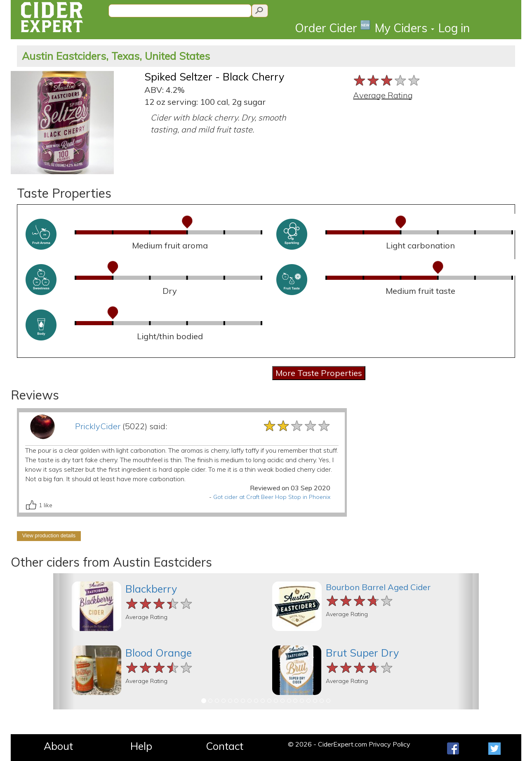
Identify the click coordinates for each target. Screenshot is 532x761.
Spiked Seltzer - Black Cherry (214, 77)
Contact (225, 746)
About (58, 746)
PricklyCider (98, 426)
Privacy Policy (390, 744)
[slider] (387, 80)
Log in (454, 28)
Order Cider (333, 27)
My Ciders (405, 28)
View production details (49, 536)
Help (141, 746)
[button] (64, 641)
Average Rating (383, 95)
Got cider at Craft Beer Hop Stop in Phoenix (272, 497)
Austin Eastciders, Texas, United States (116, 56)
